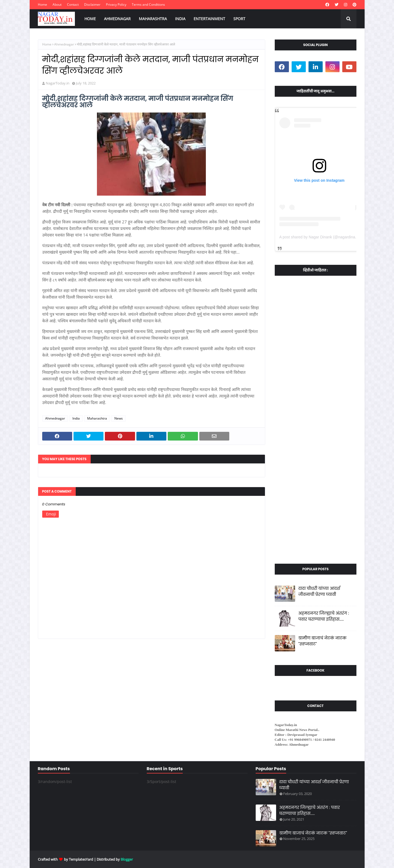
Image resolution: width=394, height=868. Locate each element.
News (119, 418)
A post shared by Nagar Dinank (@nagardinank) (320, 237)
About (57, 4)
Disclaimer (92, 4)
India (76, 418)
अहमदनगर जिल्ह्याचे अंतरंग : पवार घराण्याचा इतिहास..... (324, 616)
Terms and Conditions (148, 4)
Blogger (127, 859)
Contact (73, 4)
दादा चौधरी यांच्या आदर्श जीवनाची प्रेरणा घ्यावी (319, 591)
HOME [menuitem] (90, 19)
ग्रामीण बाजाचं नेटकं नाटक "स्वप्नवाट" (323, 641)
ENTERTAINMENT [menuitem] (209, 19)
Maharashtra (97, 418)
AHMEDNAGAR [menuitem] (117, 19)
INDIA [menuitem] (180, 19)
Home (42, 4)
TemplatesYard (81, 859)
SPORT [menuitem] (239, 19)
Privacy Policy (116, 4)
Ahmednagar (64, 44)
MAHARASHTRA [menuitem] (153, 19)
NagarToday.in (58, 83)
